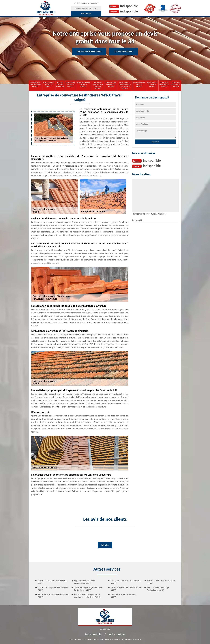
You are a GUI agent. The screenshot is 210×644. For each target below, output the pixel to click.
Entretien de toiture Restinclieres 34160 (161, 582)
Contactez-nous (133, 639)
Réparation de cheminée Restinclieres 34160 (85, 582)
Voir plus (105, 545)
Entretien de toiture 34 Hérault (70, 85)
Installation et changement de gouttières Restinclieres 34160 (87, 596)
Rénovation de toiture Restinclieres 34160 (53, 596)
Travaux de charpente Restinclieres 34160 (53, 589)
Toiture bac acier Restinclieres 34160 (123, 596)
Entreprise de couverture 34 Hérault (35, 85)
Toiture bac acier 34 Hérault (60, 85)
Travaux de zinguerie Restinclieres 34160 (52, 582)
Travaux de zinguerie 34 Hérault (176, 85)
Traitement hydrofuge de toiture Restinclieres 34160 (88, 589)
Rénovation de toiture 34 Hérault (152, 85)
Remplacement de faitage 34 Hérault (84, 85)
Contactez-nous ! (123, 51)
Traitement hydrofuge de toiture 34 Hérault (98, 86)
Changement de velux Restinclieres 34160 (126, 582)
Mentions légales (114, 639)
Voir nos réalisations (89, 51)
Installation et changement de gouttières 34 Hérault (125, 86)
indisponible (129, 6)
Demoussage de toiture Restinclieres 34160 (126, 589)
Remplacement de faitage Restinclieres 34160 (158, 589)
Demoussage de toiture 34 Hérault (48, 85)
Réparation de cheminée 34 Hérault (111, 85)
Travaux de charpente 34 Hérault (164, 85)
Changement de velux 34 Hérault (139, 85)
